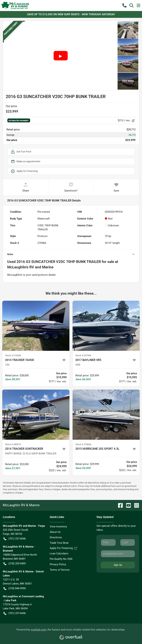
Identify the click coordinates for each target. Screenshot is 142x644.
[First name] (108, 542)
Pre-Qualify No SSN (61, 559)
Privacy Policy (58, 564)
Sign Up (118, 565)
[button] (124, 5)
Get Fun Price (21, 152)
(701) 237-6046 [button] (15, 539)
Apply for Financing (24, 171)
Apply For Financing (63, 548)
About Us (55, 532)
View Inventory (58, 527)
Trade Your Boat (59, 543)
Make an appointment (25, 162)
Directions (56, 537)
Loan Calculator (59, 554)
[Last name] (128, 542)
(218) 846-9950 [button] (15, 588)
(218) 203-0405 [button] (15, 564)
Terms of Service (60, 570)
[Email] (118, 554)
